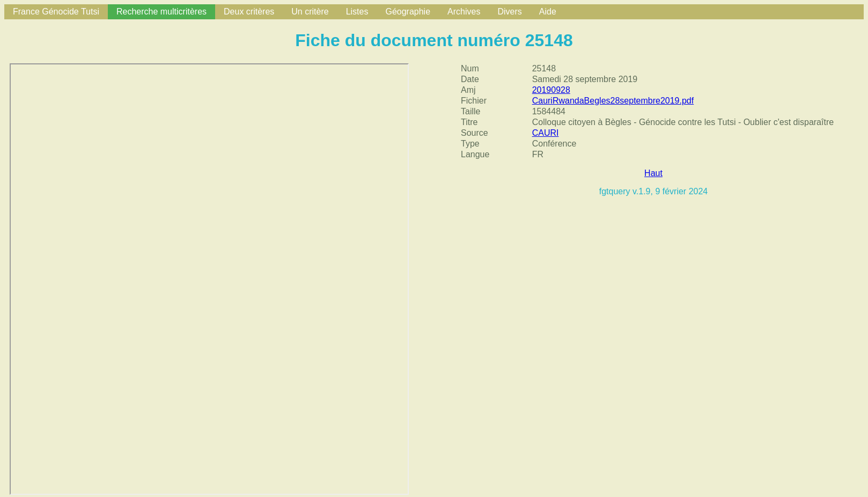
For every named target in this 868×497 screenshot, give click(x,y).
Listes (357, 12)
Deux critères (249, 12)
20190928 (551, 90)
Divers (509, 12)
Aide (548, 12)
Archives (464, 12)
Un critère (310, 12)
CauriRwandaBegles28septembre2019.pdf (613, 101)
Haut (653, 173)
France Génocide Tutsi (56, 12)
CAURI (546, 133)
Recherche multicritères (161, 12)
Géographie (408, 12)
